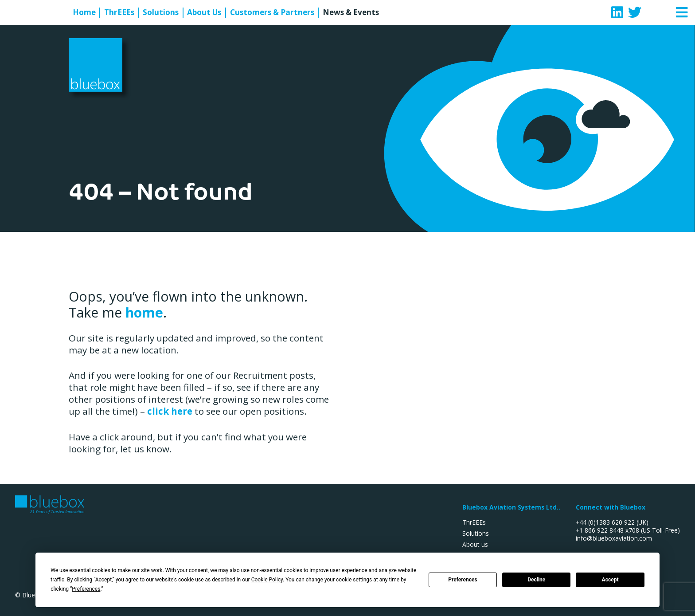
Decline (536, 580)
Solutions (161, 12)
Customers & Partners (272, 12)
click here (170, 411)
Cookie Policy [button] (267, 580)
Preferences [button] (86, 589)
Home (84, 12)
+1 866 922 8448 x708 (607, 530)
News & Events (351, 12)
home (144, 312)
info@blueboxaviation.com (614, 538)
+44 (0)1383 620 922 (605, 522)
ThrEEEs (119, 12)
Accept (610, 580)
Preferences (463, 580)
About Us (204, 12)
